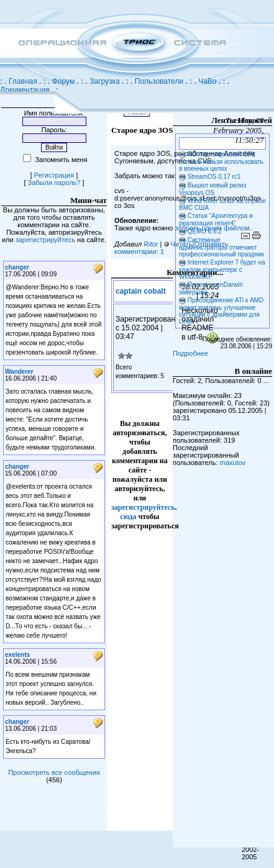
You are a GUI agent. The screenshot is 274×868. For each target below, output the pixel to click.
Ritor (151, 244)
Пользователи (159, 81)
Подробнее (190, 353)
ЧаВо (207, 81)
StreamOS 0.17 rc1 (214, 177)
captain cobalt (141, 291)
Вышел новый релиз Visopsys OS (212, 189)
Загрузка (105, 81)
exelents (17, 655)
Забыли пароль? (54, 183)
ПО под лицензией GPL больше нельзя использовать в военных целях (221, 161)
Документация (25, 90)
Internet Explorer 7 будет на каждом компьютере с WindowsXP (222, 269)
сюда (129, 517)
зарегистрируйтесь (45, 240)
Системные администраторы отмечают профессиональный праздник (221, 247)
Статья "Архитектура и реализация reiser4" (216, 219)
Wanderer (19, 372)
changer (17, 267)
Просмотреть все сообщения (54, 772)
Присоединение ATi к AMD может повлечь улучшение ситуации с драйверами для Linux (221, 311)
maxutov (233, 463)
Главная (23, 81)
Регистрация (54, 175)
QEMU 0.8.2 (205, 231)
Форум (63, 81)
